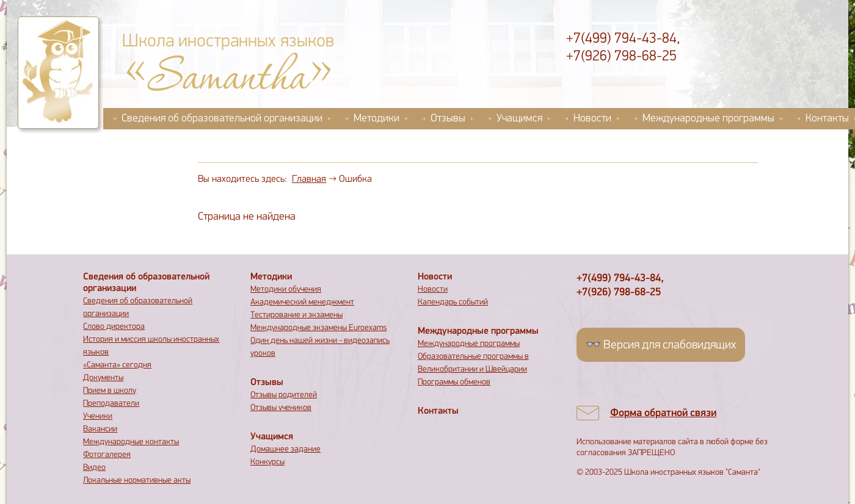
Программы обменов (454, 382)
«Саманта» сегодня (117, 365)
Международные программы (708, 119)
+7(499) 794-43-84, (623, 39)
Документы (103, 378)
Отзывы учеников (281, 408)
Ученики (98, 416)
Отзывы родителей (284, 395)
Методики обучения (286, 290)
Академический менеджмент (302, 302)
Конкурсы (267, 462)
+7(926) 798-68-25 (621, 57)
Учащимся (519, 119)
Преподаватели (111, 404)
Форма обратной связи (663, 413)
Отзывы (448, 119)
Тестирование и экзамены (297, 315)
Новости (592, 119)
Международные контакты (131, 442)
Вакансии (100, 429)
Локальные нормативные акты (137, 481)
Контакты (438, 411)
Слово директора (114, 327)
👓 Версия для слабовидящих (661, 345)
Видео (94, 468)
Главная (309, 179)
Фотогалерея (107, 455)
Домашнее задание (286, 449)
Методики (377, 119)
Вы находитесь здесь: (242, 179)
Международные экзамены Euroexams (318, 328)
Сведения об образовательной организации (222, 119)
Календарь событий (453, 302)
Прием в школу (110, 391)
